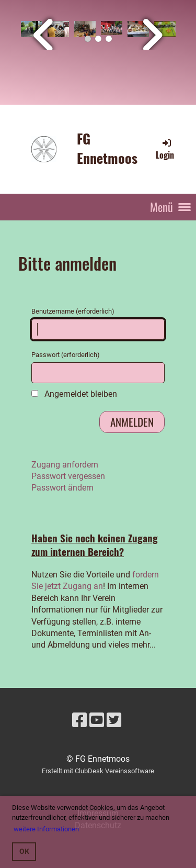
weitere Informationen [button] (46, 829)
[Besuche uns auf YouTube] (97, 720)
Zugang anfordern (65, 465)
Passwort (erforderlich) (98, 367)
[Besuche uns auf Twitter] (114, 720)
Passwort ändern (62, 488)
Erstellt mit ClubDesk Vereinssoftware (98, 771)
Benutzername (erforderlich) (98, 324)
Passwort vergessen (68, 476)
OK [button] (24, 852)
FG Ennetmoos (107, 149)
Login (165, 149)
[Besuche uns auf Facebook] (79, 720)
